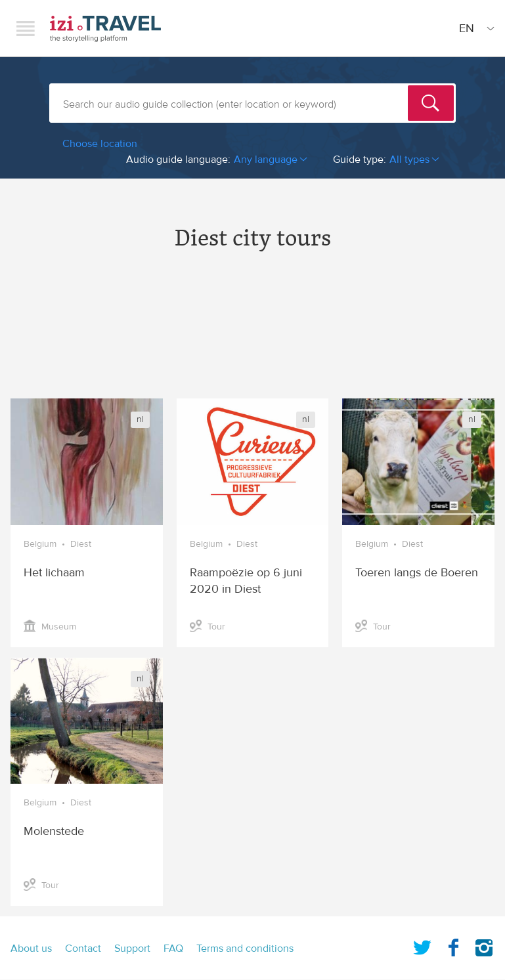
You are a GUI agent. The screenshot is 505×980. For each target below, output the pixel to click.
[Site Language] (474, 28)
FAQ (173, 948)
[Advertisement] (252, 336)
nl (140, 419)
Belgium (40, 544)
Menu (26, 28)
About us (31, 948)
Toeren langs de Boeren (417, 573)
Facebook (453, 945)
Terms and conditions (245, 948)
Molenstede (54, 831)
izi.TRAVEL (105, 29)
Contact (83, 948)
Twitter (422, 945)
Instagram (484, 945)
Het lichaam (54, 573)
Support (132, 948)
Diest (81, 544)
